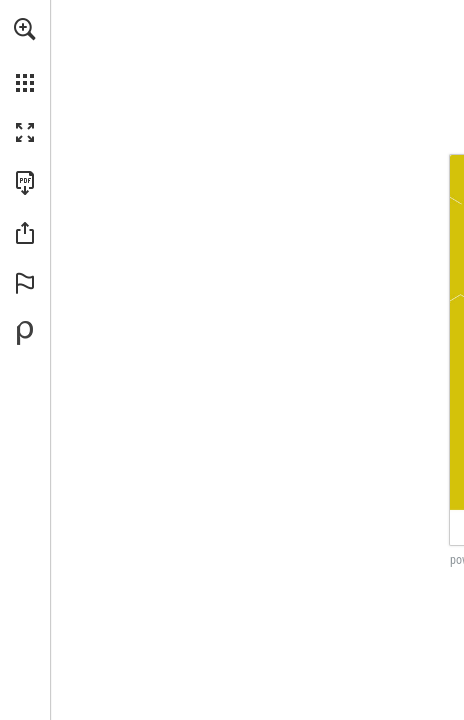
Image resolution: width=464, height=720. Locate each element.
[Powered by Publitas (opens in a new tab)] (25, 333)
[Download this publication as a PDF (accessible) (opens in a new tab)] (25, 183)
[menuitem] (25, 55)
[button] (25, 29)
